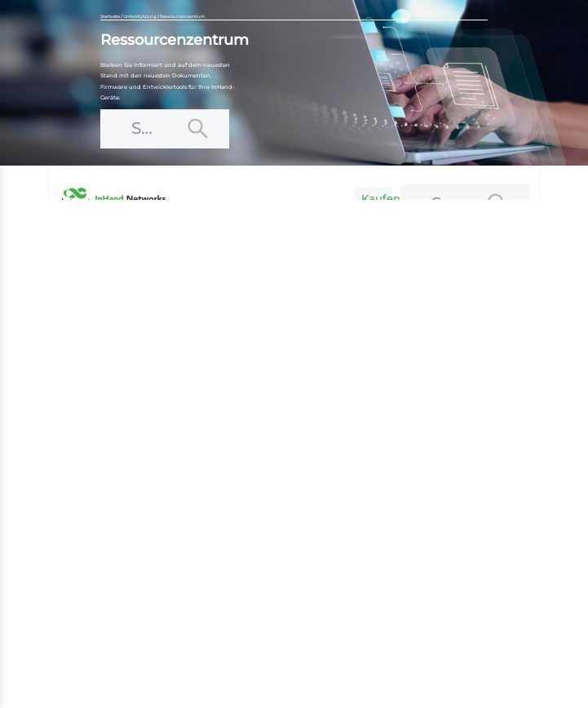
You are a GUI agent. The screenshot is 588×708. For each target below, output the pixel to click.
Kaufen (377, 198)
